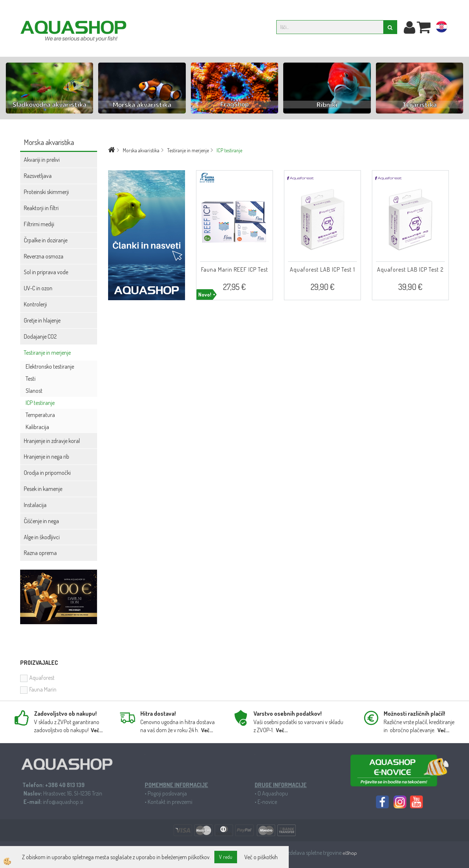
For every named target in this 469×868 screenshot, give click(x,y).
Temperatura (40, 415)
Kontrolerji (35, 304)
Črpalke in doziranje (46, 240)
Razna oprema (40, 553)
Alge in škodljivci (42, 537)
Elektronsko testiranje (50, 366)
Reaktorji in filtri (41, 208)
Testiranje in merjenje (47, 353)
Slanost (34, 391)
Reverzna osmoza (44, 256)
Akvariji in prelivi (42, 160)
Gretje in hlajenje (42, 320)
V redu (226, 857)
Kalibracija (37, 427)
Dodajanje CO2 (40, 336)
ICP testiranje (40, 403)
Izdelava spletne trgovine (315, 853)
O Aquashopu (273, 793)
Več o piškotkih (261, 857)
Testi (31, 379)
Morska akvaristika (141, 150)
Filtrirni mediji (39, 224)
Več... (97, 730)
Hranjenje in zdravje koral (52, 441)
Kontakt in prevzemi (170, 802)
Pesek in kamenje (43, 489)
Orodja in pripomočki (47, 473)
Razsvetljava (38, 176)
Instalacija (35, 505)
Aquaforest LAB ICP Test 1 (322, 269)
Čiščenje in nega (41, 521)
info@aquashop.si (63, 802)
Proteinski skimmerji (46, 192)
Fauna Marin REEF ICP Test (235, 269)
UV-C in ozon (38, 288)
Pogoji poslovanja (167, 793)
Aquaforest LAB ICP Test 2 (410, 269)
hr (442, 28)
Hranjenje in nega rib (47, 457)
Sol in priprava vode (46, 272)
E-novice (267, 802)
